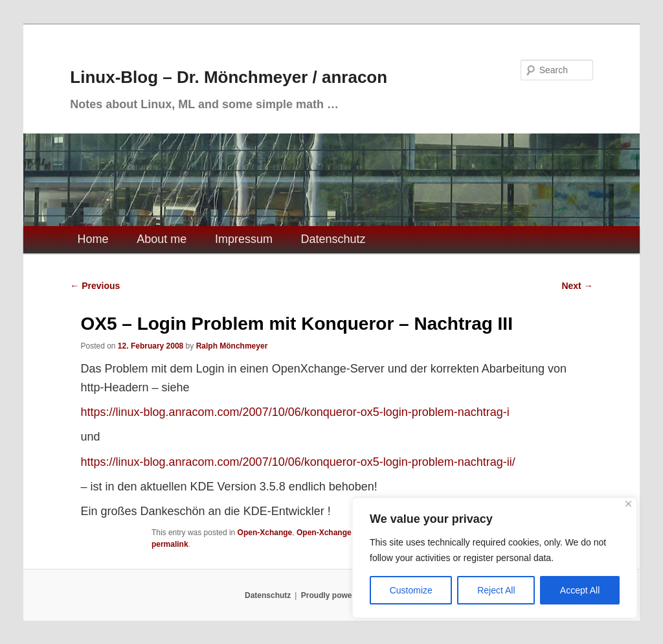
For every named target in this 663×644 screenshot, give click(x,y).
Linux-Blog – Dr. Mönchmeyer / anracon (229, 77)
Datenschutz (333, 239)
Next (577, 286)
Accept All (580, 590)
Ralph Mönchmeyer (232, 346)
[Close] (628, 504)
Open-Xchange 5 (327, 533)
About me (162, 239)
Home (93, 239)
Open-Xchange (265, 533)
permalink (170, 544)
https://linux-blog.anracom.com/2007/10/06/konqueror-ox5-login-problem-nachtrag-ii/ (298, 462)
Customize (411, 590)
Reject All (496, 590)
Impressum (244, 239)
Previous (95, 286)
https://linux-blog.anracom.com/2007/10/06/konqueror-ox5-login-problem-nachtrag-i (295, 412)
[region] (495, 558)
